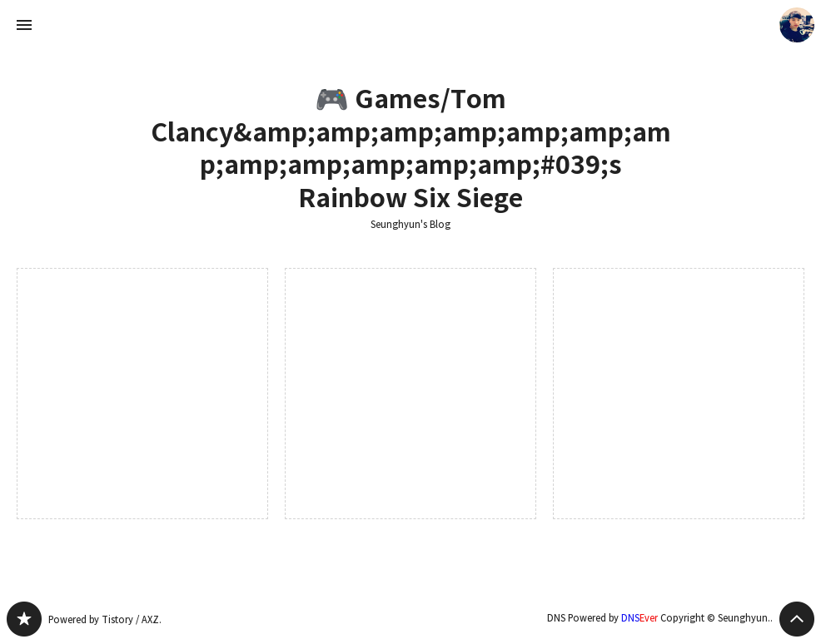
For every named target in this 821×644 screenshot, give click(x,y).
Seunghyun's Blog (410, 225)
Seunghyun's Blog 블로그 (24, 619)
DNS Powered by (602, 618)
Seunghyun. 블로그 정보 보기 (797, 25)
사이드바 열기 (24, 25)
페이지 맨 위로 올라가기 (797, 619)
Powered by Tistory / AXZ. (105, 619)
